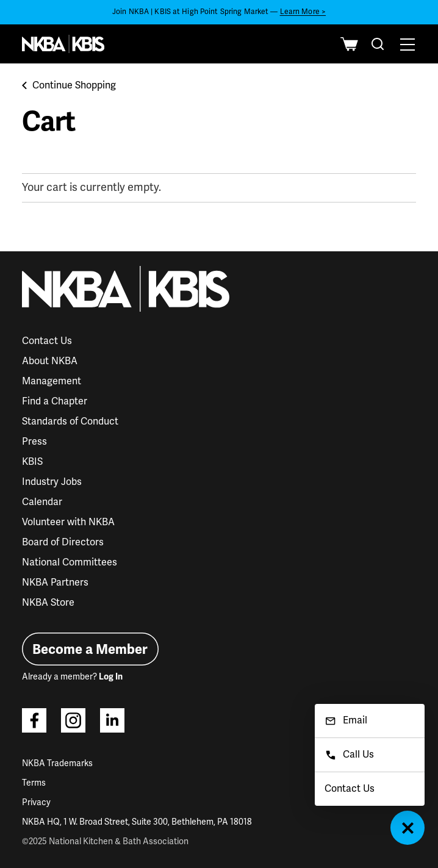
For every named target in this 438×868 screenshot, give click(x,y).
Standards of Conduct (70, 421)
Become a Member (90, 649)
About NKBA (50, 361)
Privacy (36, 802)
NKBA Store (48, 603)
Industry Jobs (52, 482)
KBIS (32, 462)
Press (34, 442)
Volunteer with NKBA (68, 522)
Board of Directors (63, 542)
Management (52, 381)
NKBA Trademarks (57, 763)
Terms (34, 783)
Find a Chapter (55, 401)
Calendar (42, 502)
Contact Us (47, 341)
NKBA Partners (55, 583)
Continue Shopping (69, 85)
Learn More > (303, 12)
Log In (111, 677)
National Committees (70, 562)
